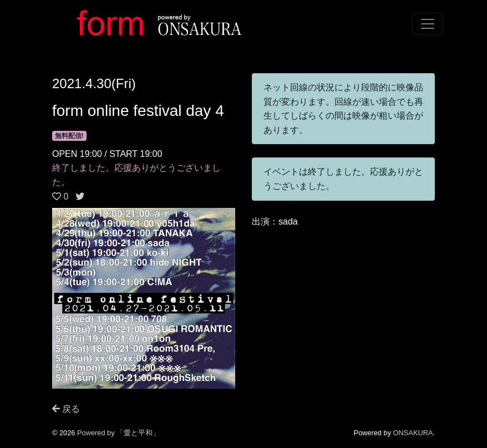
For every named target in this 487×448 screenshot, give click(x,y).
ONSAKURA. (414, 433)
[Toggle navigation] (428, 24)
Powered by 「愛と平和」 (118, 433)
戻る (66, 409)
